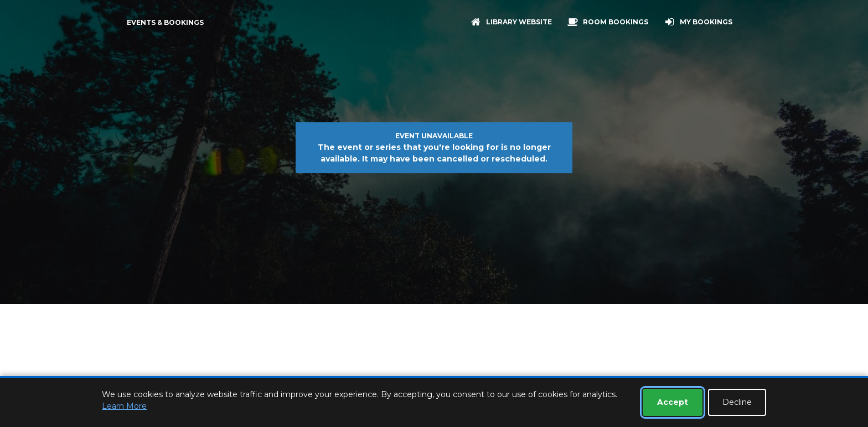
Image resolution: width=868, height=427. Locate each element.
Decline (737, 402)
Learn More (124, 406)
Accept (673, 402)
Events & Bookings (165, 22)
